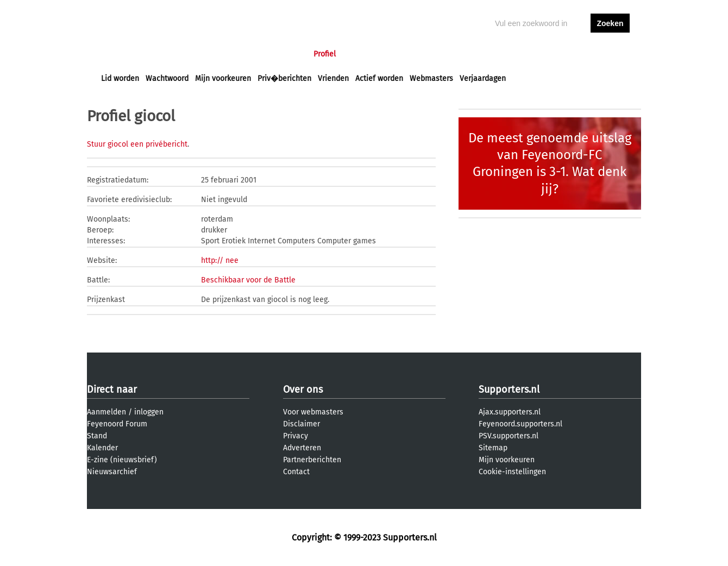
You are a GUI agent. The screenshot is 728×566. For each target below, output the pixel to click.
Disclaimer (302, 424)
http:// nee (220, 260)
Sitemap (493, 448)
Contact (296, 472)
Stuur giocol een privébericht (137, 144)
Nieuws (167, 54)
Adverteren (302, 448)
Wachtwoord (167, 78)
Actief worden (379, 78)
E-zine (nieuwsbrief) (122, 460)
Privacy (296, 436)
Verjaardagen (483, 78)
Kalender (102, 448)
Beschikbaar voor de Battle (248, 280)
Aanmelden (106, 412)
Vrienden (333, 78)
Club (292, 54)
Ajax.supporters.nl (510, 412)
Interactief (252, 54)
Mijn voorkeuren (223, 78)
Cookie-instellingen (512, 472)
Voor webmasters (313, 412)
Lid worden (120, 78)
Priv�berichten (284, 78)
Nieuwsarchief (112, 472)
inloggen (568, 54)
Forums (207, 54)
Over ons (303, 389)
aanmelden (610, 54)
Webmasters (431, 78)
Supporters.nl (509, 389)
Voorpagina (121, 54)
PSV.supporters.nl (509, 436)
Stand (97, 436)
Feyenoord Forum (117, 424)
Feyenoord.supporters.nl (520, 424)
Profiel (325, 54)
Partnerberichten (312, 460)
